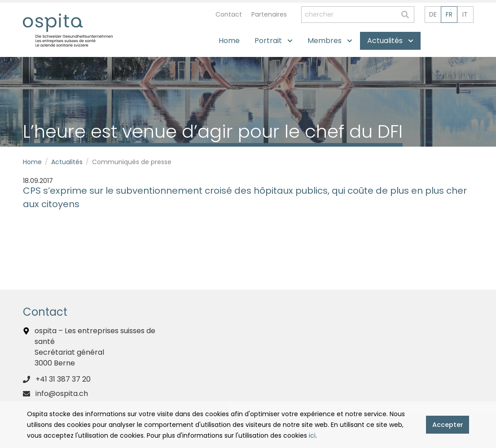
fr (449, 14)
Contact (229, 14)
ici (312, 435)
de (433, 14)
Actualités (67, 162)
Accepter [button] (448, 425)
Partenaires (269, 14)
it (465, 14)
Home (32, 162)
